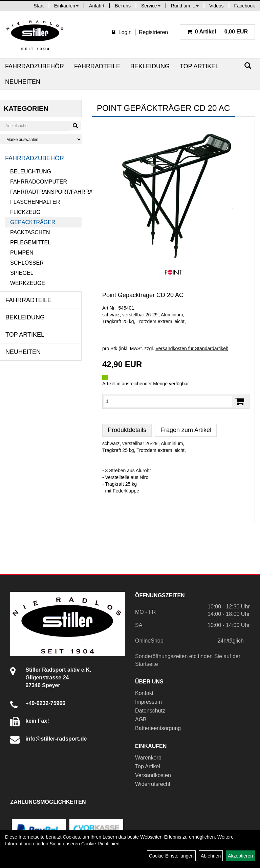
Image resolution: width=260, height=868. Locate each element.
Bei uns (123, 6)
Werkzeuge (28, 283)
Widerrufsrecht (153, 784)
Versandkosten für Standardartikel (191, 348)
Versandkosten (153, 775)
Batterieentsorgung (158, 728)
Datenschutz (150, 711)
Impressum (148, 702)
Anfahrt (97, 6)
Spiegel (22, 273)
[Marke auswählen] (41, 139)
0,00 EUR (217, 32)
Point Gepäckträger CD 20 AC (143, 295)
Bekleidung (150, 66)
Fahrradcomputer (39, 182)
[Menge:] (168, 401)
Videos (216, 6)
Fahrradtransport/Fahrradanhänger (46, 192)
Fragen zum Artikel (186, 430)
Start (39, 6)
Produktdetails (127, 430)
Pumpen (22, 253)
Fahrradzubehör (35, 66)
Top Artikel (199, 66)
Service (151, 6)
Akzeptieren (240, 856)
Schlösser (27, 263)
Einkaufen (66, 6)
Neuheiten (23, 82)
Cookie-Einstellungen (171, 856)
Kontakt (144, 693)
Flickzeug (25, 212)
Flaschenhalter (35, 202)
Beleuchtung (31, 172)
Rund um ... (185, 6)
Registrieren (153, 32)
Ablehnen (211, 856)
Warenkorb (148, 758)
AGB (141, 719)
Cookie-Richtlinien (100, 844)
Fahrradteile (97, 66)
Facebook (245, 6)
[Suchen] (248, 66)
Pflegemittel (30, 243)
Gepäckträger (33, 222)
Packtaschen (30, 232)
